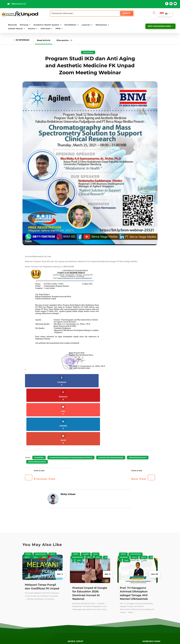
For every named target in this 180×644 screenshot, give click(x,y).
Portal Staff (98, 596)
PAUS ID (96, 592)
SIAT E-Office (124, 592)
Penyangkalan (104, 638)
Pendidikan (70, 25)
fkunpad (39, 399)
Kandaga (72, 602)
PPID (58, 29)
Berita (28, 493)
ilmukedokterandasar (111, 399)
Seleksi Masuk (15, 29)
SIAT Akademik (125, 587)
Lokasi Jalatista (100, 624)
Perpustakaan (74, 597)
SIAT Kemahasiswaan (128, 596)
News (95, 493)
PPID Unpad (123, 615)
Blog (70, 588)
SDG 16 (52, 493)
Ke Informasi (23, 40)
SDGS (44, 496)
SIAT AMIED (123, 610)
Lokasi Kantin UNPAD (103, 628)
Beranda (13, 25)
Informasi (45, 29)
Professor (124, 496)
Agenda (86, 493)
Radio (70, 611)
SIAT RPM (122, 601)
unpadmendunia (37, 402)
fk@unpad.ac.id (18, 4)
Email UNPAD (99, 605)
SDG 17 (27, 496)
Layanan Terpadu (76, 615)
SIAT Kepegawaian (126, 605)
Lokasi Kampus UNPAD (104, 615)
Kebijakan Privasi (88, 638)
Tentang (24, 25)
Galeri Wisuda (74, 628)
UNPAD (96, 587)
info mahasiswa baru (158, 26)
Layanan (86, 25)
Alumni (32, 29)
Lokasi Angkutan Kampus (105, 619)
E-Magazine (73, 606)
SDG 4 (36, 496)
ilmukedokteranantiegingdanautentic (71, 399)
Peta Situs (74, 638)
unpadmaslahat (138, 399)
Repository (73, 592)
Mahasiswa (101, 25)
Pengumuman (88, 52)
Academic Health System (46, 25)
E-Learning (98, 610)
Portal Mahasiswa (101, 601)
